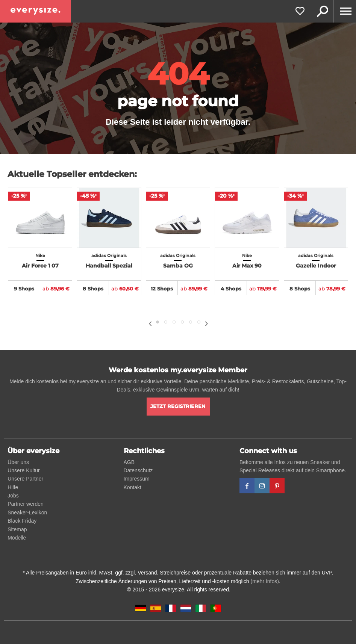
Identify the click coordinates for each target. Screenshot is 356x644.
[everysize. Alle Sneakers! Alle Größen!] (36, 11)
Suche (322, 11)
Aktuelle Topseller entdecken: (72, 174)
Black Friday (22, 521)
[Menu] (345, 11)
